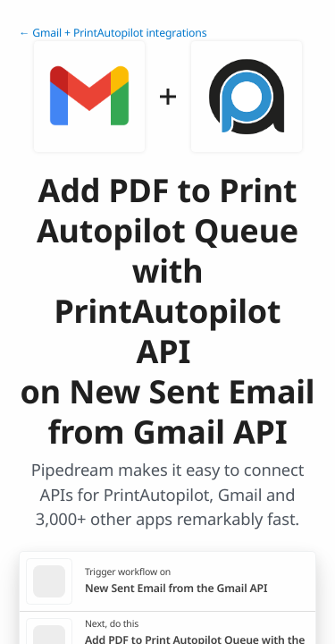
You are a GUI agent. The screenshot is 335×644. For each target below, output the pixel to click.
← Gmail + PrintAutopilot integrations (113, 33)
